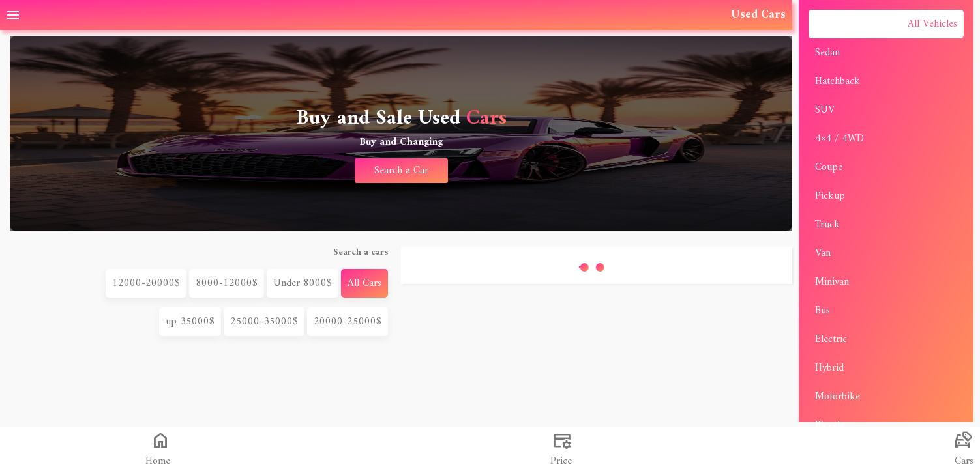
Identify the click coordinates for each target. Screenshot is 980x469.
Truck (827, 225)
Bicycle (830, 425)
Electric (831, 339)
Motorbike (838, 397)
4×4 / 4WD (839, 139)
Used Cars (758, 15)
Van (823, 253)
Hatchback (838, 81)
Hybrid (829, 368)
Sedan (827, 53)
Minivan (832, 282)
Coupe (829, 167)
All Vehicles (932, 24)
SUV (825, 110)
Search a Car (401, 171)
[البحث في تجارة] (559, 448)
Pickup (830, 196)
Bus (823, 311)
